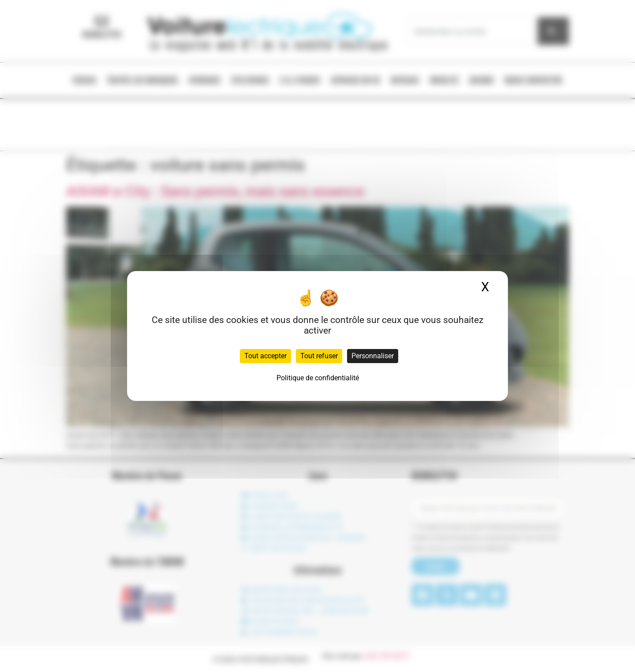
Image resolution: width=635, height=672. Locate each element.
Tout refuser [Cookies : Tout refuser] (319, 356)
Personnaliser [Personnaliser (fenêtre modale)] (373, 356)
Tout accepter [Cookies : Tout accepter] (265, 356)
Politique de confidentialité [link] (318, 378)
